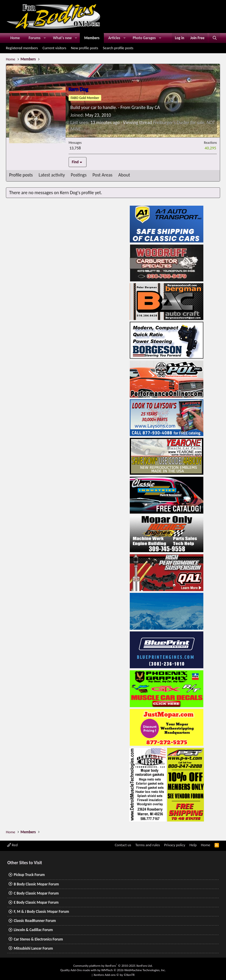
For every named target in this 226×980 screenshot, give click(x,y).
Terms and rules (148, 845)
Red (12, 845)
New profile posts (84, 48)
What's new (62, 38)
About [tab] (124, 175)
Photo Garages (144, 38)
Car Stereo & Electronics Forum (38, 939)
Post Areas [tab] (102, 175)
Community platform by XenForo (113, 966)
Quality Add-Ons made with (79, 970)
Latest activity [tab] (52, 175)
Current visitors (55, 48)
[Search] (215, 38)
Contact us (123, 845)
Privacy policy (175, 845)
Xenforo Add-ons (114, 975)
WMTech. (133, 970)
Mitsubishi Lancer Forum (33, 948)
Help (193, 845)
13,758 (75, 148)
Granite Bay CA (146, 107)
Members (92, 38)
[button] (45, 38)
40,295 (211, 148)
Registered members (22, 48)
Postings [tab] (79, 175)
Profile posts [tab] (21, 175)
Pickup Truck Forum (29, 875)
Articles (114, 38)
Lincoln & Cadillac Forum (33, 930)
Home (15, 38)
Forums (34, 38)
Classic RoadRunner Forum (35, 921)
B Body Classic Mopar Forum (36, 884)
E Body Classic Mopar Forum (36, 902)
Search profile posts (118, 48)
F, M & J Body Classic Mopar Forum (41, 911)
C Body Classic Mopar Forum (36, 893)
